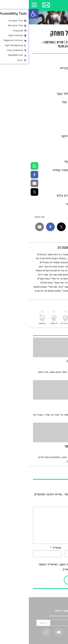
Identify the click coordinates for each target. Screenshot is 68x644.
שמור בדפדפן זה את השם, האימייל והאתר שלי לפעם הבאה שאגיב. (37, 567)
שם (60, 548)
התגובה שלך (54, 504)
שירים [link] (31, 43)
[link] (5, 14)
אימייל (27, 548)
